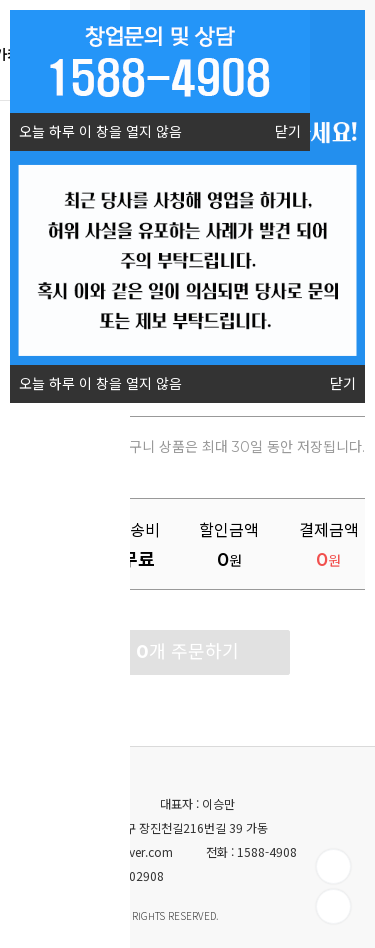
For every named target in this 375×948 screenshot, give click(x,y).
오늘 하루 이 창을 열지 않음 (96, 127)
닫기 (288, 132)
